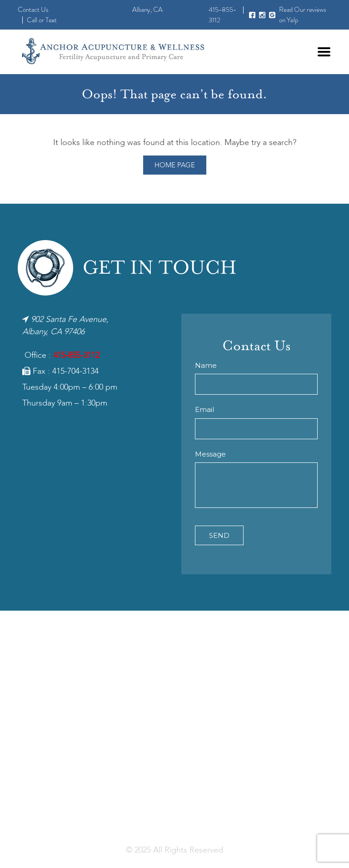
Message (210, 454)
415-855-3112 (76, 356)
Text (51, 20)
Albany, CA (147, 10)
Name (206, 365)
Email (204, 409)
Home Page (175, 166)
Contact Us (33, 10)
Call (32, 20)
